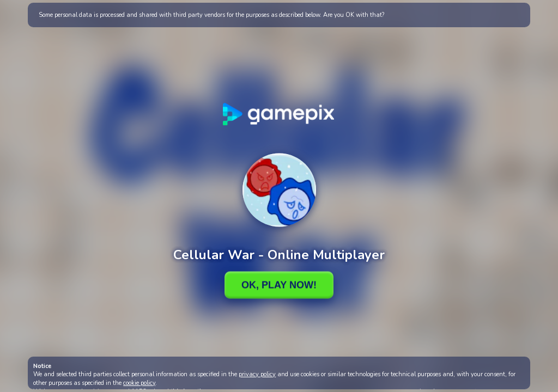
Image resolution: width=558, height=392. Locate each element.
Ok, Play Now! (279, 285)
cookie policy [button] (139, 383)
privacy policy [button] (257, 374)
